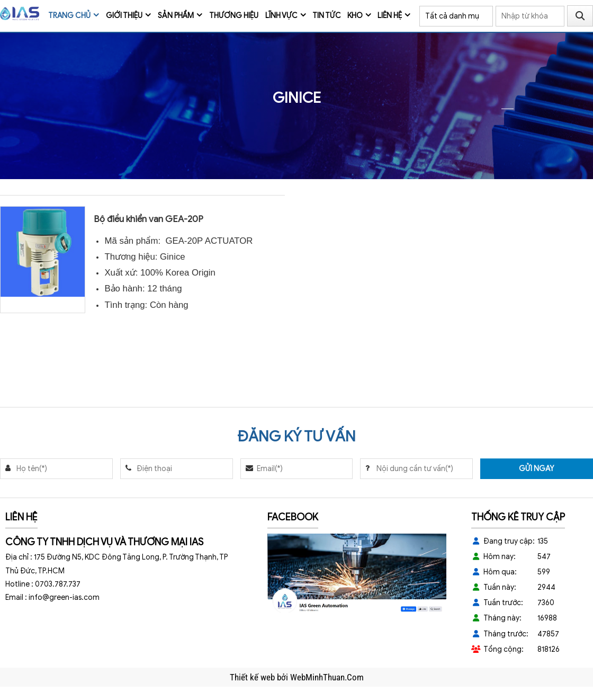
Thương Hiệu (234, 16)
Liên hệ (390, 16)
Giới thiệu (124, 16)
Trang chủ (69, 16)
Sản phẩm (176, 16)
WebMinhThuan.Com (327, 677)
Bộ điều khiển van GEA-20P (149, 219)
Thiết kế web (253, 677)
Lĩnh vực (281, 16)
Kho (355, 16)
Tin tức (327, 16)
